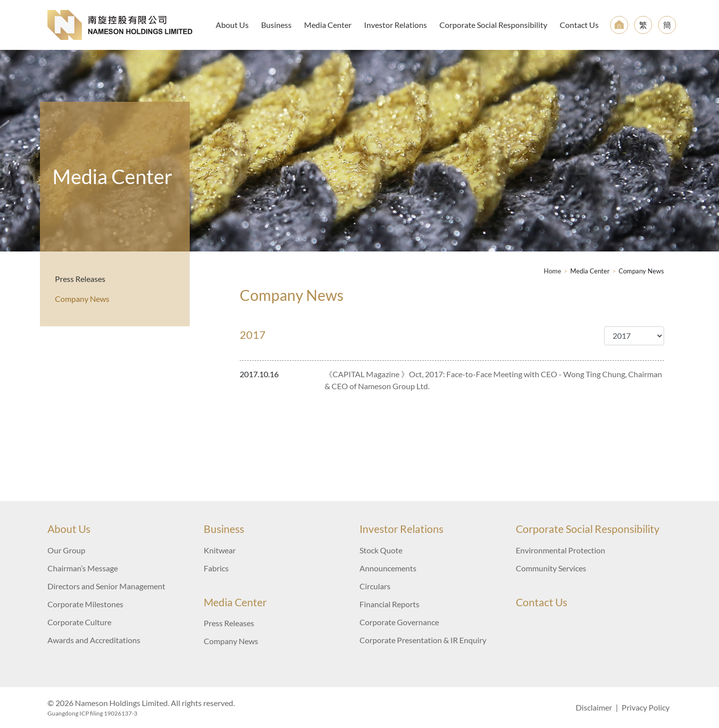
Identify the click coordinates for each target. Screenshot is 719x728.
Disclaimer (594, 707)
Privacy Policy (646, 707)
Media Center (328, 25)
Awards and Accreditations (94, 640)
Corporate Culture (79, 622)
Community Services (551, 568)
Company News (82, 299)
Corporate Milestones (85, 604)
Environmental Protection (560, 550)
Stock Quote (381, 550)
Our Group (66, 550)
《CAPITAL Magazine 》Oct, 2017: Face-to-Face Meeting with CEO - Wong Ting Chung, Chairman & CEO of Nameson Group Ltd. (493, 380)
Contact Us (579, 25)
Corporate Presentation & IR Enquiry (423, 640)
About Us (232, 25)
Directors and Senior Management (106, 586)
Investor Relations (395, 25)
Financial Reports (389, 604)
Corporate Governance (399, 622)
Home (552, 271)
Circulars (375, 586)
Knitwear (220, 550)
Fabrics (216, 568)
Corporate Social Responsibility (493, 25)
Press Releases (80, 279)
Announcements (388, 568)
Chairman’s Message (83, 568)
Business (276, 25)
